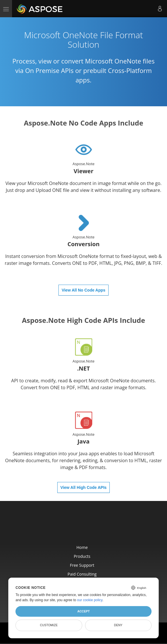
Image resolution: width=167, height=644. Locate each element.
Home (82, 547)
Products (82, 556)
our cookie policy (90, 600)
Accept (83, 611)
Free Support (82, 565)
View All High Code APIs (83, 487)
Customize (49, 625)
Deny (118, 625)
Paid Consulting (82, 574)
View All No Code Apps (83, 290)
